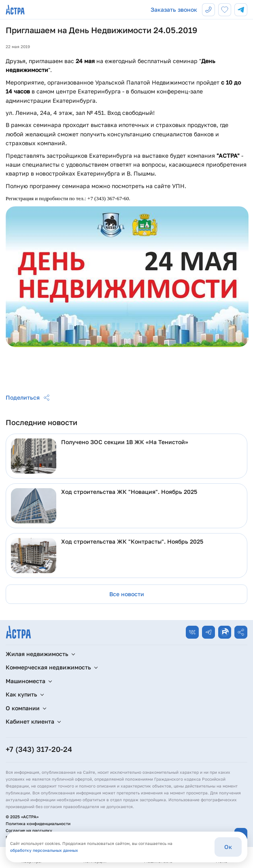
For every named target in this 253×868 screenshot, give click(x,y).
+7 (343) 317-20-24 (39, 749)
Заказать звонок (174, 10)
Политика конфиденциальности (38, 824)
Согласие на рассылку (29, 830)
